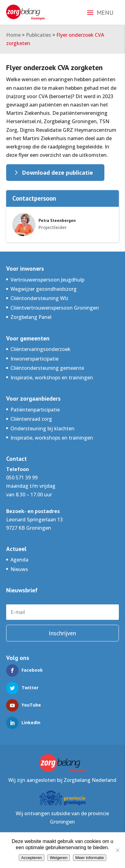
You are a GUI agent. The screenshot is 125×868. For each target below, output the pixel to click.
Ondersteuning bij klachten (42, 428)
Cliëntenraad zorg (31, 419)
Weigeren (59, 858)
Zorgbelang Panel (31, 317)
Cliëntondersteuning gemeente (47, 368)
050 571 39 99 (22, 478)
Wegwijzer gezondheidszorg (44, 289)
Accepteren (32, 858)
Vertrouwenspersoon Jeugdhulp (47, 280)
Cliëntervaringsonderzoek (40, 349)
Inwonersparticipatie (34, 359)
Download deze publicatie (57, 173)
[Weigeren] (117, 850)
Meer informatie (90, 858)
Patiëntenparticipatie (35, 410)
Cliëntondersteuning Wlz (39, 298)
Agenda (19, 560)
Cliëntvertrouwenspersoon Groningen (55, 308)
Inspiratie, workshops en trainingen (52, 378)
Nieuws (19, 569)
